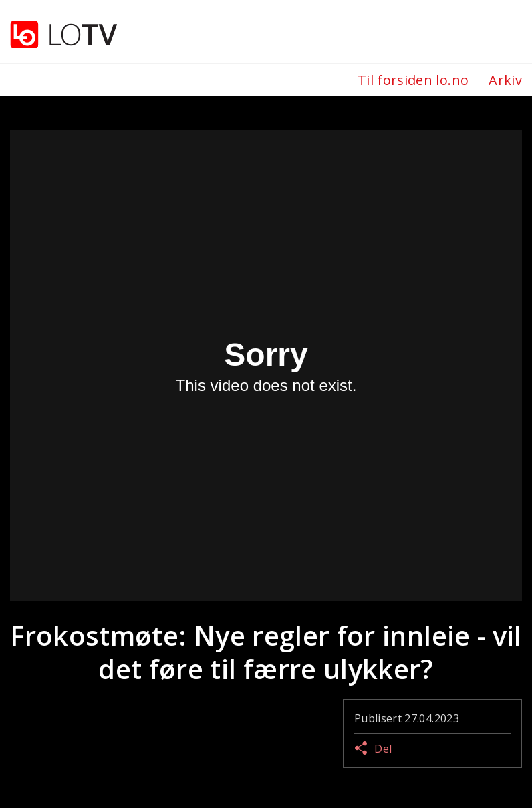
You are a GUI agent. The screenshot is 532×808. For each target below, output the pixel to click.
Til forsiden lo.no (413, 80)
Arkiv (505, 80)
